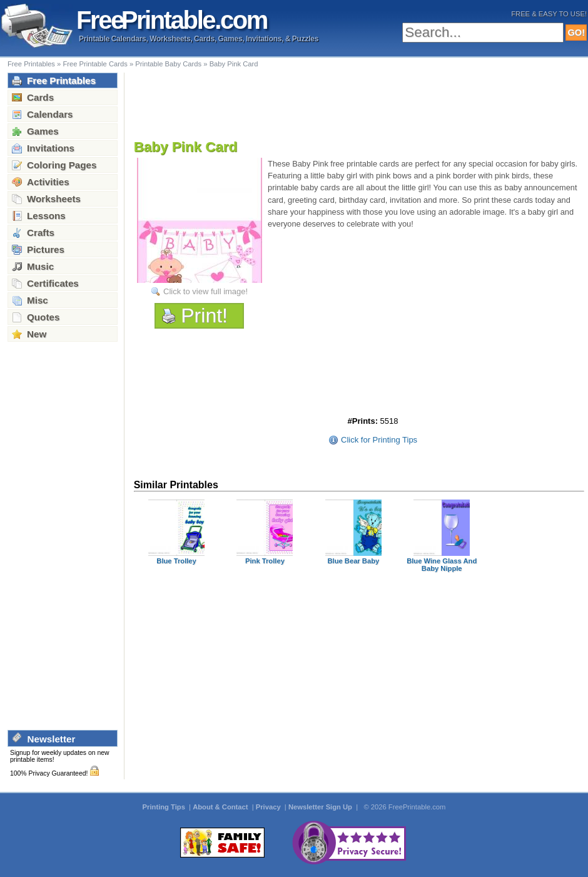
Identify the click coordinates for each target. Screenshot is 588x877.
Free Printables (31, 64)
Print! (204, 315)
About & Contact (221, 807)
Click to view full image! (205, 291)
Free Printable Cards (95, 64)
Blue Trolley (176, 561)
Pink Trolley (265, 561)
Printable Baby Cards (168, 64)
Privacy (269, 807)
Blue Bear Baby (353, 561)
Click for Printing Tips (379, 440)
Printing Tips (165, 807)
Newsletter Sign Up (321, 807)
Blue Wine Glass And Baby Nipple (442, 565)
